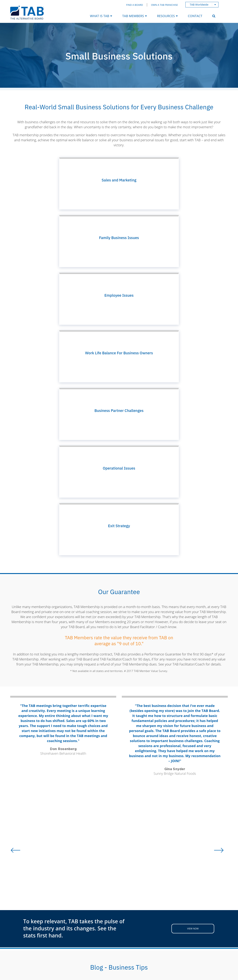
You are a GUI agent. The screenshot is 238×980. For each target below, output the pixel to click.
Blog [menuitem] (99, 903)
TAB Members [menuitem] (133, 16)
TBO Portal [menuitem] (61, 909)
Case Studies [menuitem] (105, 909)
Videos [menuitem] (101, 921)
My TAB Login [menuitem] (63, 915)
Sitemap (148, 976)
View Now (193, 640)
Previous (13, 736)
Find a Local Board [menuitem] (67, 903)
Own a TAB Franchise (164, 5)
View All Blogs (119, 790)
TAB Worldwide (199, 5)
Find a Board (135, 5)
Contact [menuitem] (195, 16)
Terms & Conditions (122, 976)
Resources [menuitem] (166, 16)
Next (225, 736)
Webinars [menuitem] (103, 915)
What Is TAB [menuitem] (100, 16)
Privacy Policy (213, 940)
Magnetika (177, 970)
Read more (53, 771)
